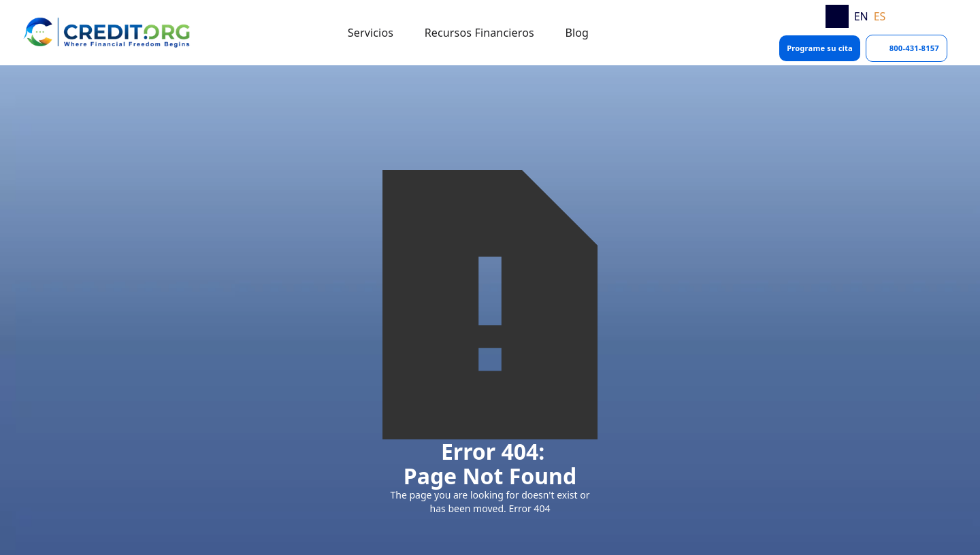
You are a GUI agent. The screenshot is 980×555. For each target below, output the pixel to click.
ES (880, 16)
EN (861, 16)
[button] (371, 33)
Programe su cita (820, 48)
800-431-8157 (914, 48)
